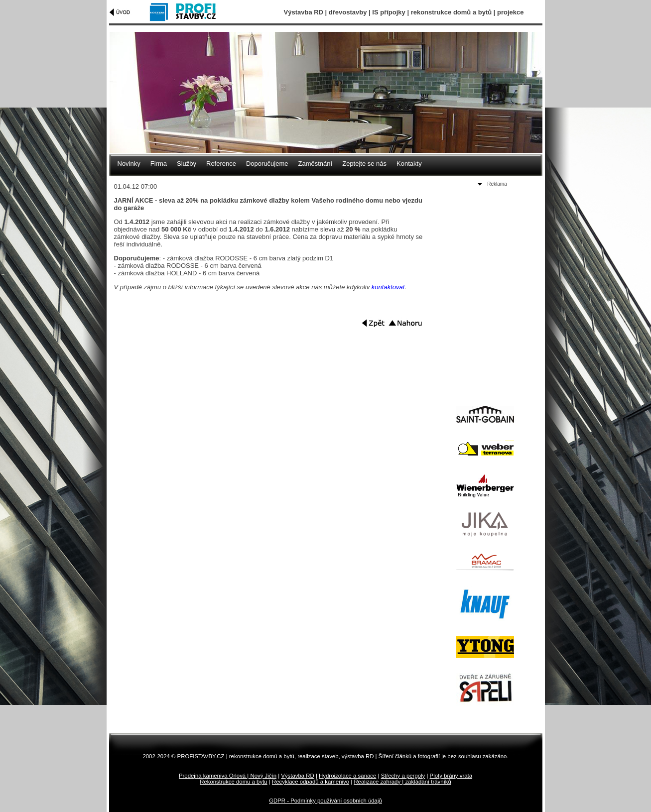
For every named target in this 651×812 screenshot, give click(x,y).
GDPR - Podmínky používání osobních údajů (325, 801)
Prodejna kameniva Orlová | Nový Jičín (228, 776)
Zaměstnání (316, 164)
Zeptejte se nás (364, 164)
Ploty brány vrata (451, 776)
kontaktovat (388, 287)
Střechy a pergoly (403, 776)
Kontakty (409, 164)
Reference (221, 164)
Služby (187, 164)
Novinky (129, 164)
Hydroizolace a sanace (347, 776)
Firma (159, 164)
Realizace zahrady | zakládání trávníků (402, 782)
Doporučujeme (267, 164)
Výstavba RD (297, 776)
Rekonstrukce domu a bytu (234, 782)
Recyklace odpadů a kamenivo (311, 782)
